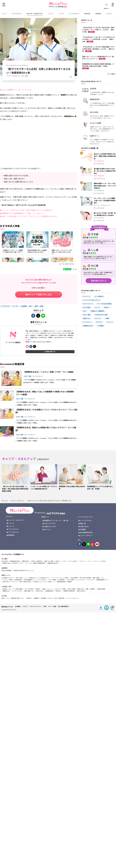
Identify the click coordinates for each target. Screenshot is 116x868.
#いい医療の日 (99, 296)
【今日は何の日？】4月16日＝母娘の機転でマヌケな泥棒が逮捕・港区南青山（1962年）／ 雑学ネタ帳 (99, 49)
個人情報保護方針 (64, 606)
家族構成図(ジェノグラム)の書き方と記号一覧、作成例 (100, 488)
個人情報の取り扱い (87, 532)
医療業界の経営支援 (69, 591)
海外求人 (58, 561)
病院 (36, 306)
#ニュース (110, 322)
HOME (6, 501)
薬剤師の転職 (101, 589)
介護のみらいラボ (50, 526)
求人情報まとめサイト (8, 578)
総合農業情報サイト (30, 580)
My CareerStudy (81, 580)
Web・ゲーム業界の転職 (15, 589)
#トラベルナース (88, 304)
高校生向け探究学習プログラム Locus (24, 570)
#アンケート (87, 296)
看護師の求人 (6, 591)
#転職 (107, 318)
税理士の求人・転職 (83, 589)
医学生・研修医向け (37, 561)
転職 (42, 306)
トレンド (61, 14)
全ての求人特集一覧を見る (67, 264)
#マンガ (97, 307)
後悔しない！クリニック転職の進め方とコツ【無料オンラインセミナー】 (98, 58)
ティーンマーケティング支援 (60, 578)
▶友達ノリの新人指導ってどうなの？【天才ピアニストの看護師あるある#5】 (29, 216)
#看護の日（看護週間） (98, 311)
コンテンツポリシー (87, 535)
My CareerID (91, 580)
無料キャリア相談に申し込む (39, 294)
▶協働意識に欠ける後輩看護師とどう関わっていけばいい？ (22, 213)
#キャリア (98, 318)
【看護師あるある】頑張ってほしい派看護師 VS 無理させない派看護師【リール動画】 (45, 393)
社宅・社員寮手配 (59, 598)
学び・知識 (24, 76)
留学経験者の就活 (15, 561)
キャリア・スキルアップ (35, 14)
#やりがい (99, 322)
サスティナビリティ (36, 606)
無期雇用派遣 (49, 591)
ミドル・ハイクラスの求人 (70, 561)
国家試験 (87, 14)
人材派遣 (4, 589)
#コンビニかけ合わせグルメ (91, 300)
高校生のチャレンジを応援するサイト (40, 578)
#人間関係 (100, 326)
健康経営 (36, 598)
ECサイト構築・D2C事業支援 (56, 580)
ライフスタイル (17, 14)
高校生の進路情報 (6, 570)
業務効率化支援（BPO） (18, 598)
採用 (45, 606)
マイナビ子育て (42, 580)
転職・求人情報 (49, 561)
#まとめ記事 (87, 307)
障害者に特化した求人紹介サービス (13, 563)
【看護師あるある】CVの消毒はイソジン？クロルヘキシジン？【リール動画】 (46, 411)
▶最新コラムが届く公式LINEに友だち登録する (39, 342)
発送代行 (29, 598)
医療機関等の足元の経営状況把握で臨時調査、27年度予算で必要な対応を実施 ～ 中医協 (98, 66)
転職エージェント (47, 589)
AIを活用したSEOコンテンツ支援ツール (44, 582)
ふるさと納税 (70, 580)
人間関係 (24, 306)
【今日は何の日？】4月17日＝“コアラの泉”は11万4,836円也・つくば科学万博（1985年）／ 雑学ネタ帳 (98, 39)
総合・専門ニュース (22, 578)
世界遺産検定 (18, 580)
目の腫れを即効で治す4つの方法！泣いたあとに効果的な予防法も (105, 171)
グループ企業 (52, 606)
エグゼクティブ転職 (60, 589)
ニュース (50, 14)
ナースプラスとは (86, 521)
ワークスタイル (74, 14)
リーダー (16, 306)
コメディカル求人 (17, 591)
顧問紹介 (93, 589)
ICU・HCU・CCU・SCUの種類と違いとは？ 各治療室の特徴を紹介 (105, 201)
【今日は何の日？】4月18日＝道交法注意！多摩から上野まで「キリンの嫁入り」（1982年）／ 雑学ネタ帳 (99, 30)
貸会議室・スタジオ (47, 598)
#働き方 (106, 307)
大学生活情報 (74, 578)
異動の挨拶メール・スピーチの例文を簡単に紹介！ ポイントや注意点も (105, 186)
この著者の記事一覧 (49, 352)
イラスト (109, 14)
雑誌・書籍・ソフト (98, 578)
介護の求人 (58, 591)
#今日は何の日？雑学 (101, 315)
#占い (85, 311)
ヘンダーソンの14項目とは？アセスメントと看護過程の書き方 (44, 488)
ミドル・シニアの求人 (100, 561)
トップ (4, 14)
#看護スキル (87, 318)
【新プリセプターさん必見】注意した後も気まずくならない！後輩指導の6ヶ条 (49, 501)
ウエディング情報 (8, 580)
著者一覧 (83, 524)
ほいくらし (48, 529)
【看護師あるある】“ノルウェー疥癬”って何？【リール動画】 (49, 372)
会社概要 (18, 606)
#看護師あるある (88, 326)
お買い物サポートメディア (10, 582)
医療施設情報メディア (102, 580)
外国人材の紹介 (81, 591)
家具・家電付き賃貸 (25, 582)
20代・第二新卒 (29, 589)
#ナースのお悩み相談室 (104, 304)
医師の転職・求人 (29, 591)
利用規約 (83, 529)
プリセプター (6, 306)
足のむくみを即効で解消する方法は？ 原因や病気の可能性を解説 (105, 156)
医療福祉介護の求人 (53, 563)
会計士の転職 (71, 589)
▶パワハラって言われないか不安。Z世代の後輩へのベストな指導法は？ (27, 210)
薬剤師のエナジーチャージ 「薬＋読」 (57, 521)
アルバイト (83, 561)
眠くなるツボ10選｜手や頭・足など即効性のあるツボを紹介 (105, 214)
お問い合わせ (84, 526)
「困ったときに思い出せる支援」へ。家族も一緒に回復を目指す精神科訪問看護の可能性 (15, 489)
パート (90, 561)
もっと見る (111, 74)
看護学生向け (26, 561)
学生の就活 (5, 561)
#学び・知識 (87, 315)
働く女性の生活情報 (85, 578)
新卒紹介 (38, 589)
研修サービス (5, 598)
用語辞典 (98, 14)
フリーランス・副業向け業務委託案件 (35, 563)
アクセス (25, 606)
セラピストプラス (50, 524)
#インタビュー (87, 322)
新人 (31, 306)
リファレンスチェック (72, 598)
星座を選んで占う (98, 281)
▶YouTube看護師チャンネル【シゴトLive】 (16, 90)
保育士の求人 (40, 591)
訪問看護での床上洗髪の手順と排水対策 (72, 488)
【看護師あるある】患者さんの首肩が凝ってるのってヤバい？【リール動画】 (46, 429)
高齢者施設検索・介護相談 (64, 582)
